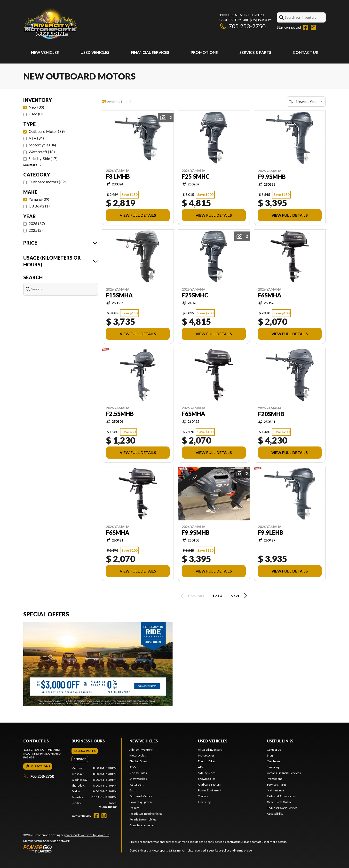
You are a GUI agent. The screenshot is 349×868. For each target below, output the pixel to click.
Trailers (134, 808)
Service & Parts (255, 52)
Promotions (204, 52)
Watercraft (136, 784)
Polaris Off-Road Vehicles (146, 814)
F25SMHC (195, 295)
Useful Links (280, 741)
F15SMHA (119, 295)
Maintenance (275, 790)
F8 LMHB (118, 176)
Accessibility (275, 814)
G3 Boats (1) (39, 206)
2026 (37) (37, 223)
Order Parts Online (279, 802)
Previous (191, 596)
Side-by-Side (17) (43, 158)
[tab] (85, 751)
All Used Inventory (210, 750)
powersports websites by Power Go (87, 835)
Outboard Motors (141, 796)
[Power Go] (67, 849)
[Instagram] (313, 27)
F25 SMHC (196, 176)
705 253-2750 (242, 26)
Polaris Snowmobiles (143, 819)
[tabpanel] (94, 788)
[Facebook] (306, 27)
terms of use (244, 850)
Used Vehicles (95, 52)
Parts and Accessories (281, 796)
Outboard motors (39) (47, 182)
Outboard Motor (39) (47, 131)
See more (33, 165)
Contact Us (305, 52)
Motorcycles (138, 755)
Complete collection (143, 825)
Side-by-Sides (138, 773)
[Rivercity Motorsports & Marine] (84, 23)
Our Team (273, 761)
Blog (270, 755)
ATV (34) (36, 138)
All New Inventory (141, 750)
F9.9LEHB (271, 533)
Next (240, 596)
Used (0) (36, 114)
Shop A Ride (51, 841)
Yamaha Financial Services (284, 773)
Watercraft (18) (42, 152)
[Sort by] (306, 102)
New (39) (36, 107)
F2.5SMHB (120, 414)
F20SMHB (271, 414)
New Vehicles (45, 52)
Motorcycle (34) (42, 145)
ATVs (133, 767)
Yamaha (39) (39, 199)
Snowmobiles (138, 779)
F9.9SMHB (272, 177)
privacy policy (221, 850)
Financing (204, 802)
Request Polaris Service (282, 808)
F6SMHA (270, 295)
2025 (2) (36, 230)
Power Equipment (141, 802)
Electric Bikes (138, 761)
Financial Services (150, 52)
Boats (133, 790)
